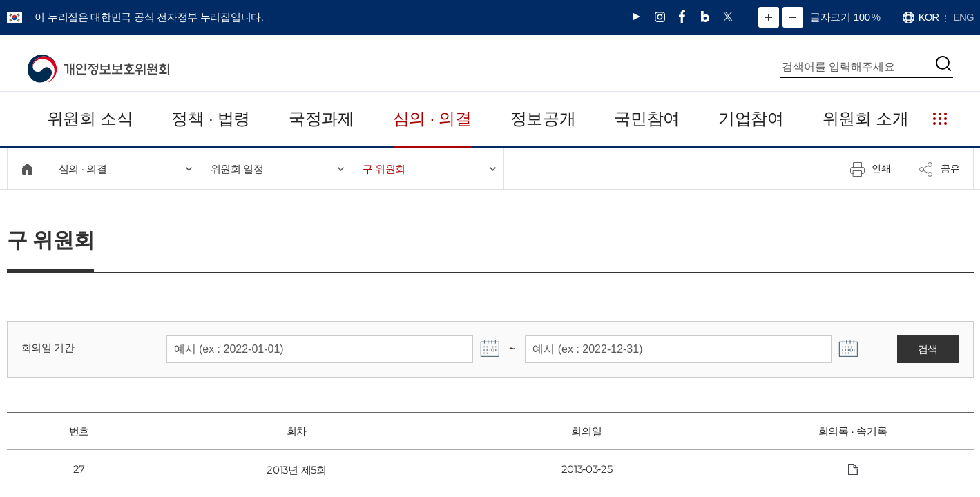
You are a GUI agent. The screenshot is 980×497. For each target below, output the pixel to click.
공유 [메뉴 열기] (939, 169)
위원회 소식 (89, 118)
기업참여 (753, 118)
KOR (930, 17)
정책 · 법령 (210, 118)
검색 (928, 349)
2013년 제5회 (296, 470)
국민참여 (649, 118)
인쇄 (870, 169)
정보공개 (545, 118)
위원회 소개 (866, 118)
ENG (964, 17)
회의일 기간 (46, 348)
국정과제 (321, 118)
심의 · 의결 (433, 118)
